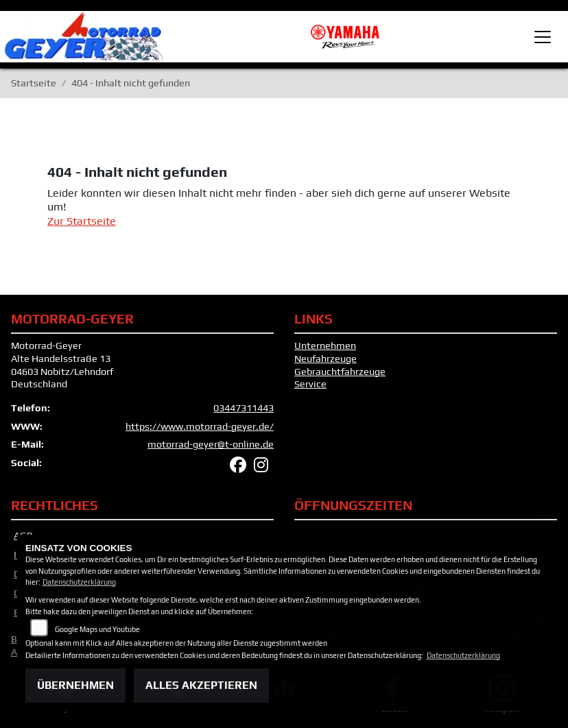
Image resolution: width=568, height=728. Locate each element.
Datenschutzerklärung (79, 582)
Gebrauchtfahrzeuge (340, 372)
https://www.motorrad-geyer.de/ (200, 426)
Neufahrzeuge (326, 359)
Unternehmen (325, 345)
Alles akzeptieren (201, 685)
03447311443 (244, 408)
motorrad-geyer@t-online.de (211, 444)
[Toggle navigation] (543, 37)
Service (310, 384)
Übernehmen (75, 685)
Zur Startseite (82, 221)
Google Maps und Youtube (97, 629)
